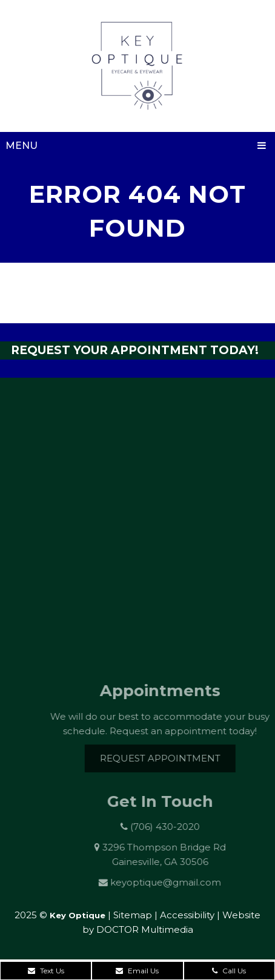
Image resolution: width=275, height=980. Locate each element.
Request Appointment (167, 758)
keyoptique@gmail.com (173, 882)
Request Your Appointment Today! (135, 350)
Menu (22, 146)
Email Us (137, 971)
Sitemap (133, 915)
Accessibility (187, 915)
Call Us (229, 971)
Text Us (46, 971)
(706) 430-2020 (171, 827)
